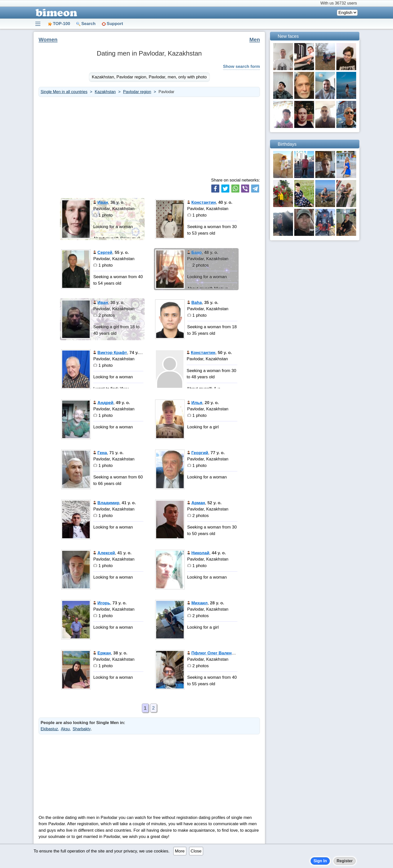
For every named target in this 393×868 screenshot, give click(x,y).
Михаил (200, 603)
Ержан (104, 653)
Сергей (105, 252)
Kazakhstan (105, 92)
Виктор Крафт (112, 353)
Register (345, 861)
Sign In (320, 861)
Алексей (106, 553)
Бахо (197, 252)
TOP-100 (62, 24)
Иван (103, 202)
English (345, 13)
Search (88, 24)
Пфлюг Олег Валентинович (220, 653)
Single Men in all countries (64, 92)
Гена (102, 453)
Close (196, 851)
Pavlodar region (137, 92)
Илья (197, 403)
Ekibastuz (49, 729)
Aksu (65, 729)
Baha (197, 303)
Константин (204, 202)
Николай (201, 553)
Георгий (200, 453)
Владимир (108, 503)
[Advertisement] (149, 137)
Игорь (104, 603)
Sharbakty (82, 729)
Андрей (106, 403)
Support (115, 24)
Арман (198, 503)
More (180, 851)
